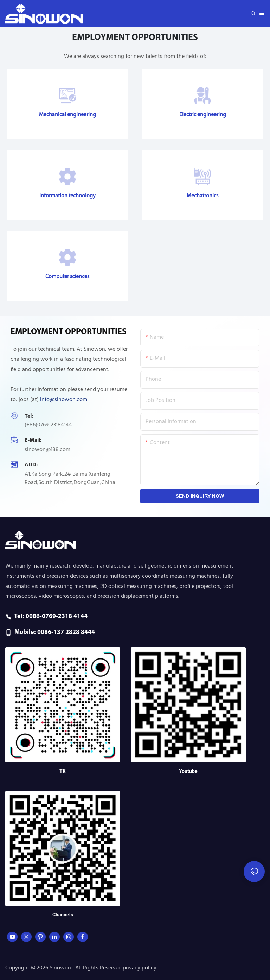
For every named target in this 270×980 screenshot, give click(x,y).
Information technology (67, 196)
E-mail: (33, 441)
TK (63, 771)
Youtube (188, 771)
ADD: (31, 465)
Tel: (29, 416)
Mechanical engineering (67, 115)
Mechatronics (202, 196)
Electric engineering (203, 115)
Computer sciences (67, 277)
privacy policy (140, 968)
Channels (63, 915)
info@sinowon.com (64, 400)
